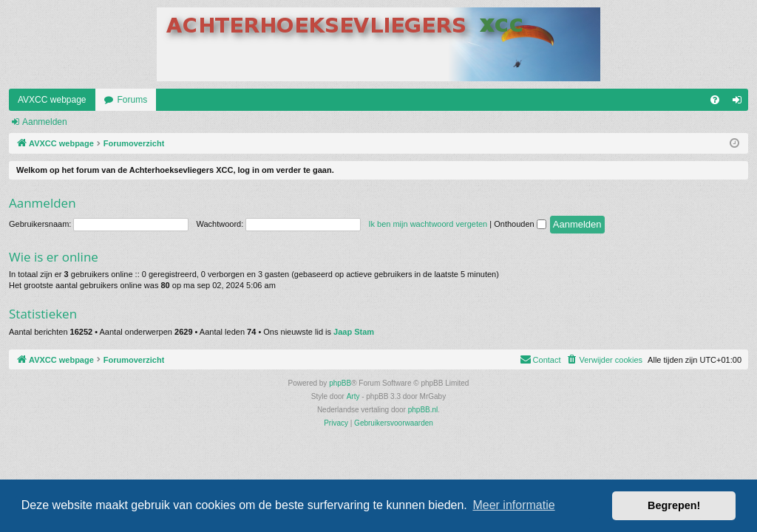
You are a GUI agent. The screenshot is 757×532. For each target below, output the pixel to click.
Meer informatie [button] (513, 505)
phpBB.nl (423, 410)
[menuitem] (715, 100)
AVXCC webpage (52, 100)
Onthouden (520, 224)
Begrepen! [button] (674, 505)
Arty (353, 396)
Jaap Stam (354, 332)
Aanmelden (45, 122)
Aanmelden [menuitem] (740, 103)
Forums (133, 100)
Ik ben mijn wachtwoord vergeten (428, 224)
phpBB (340, 383)
